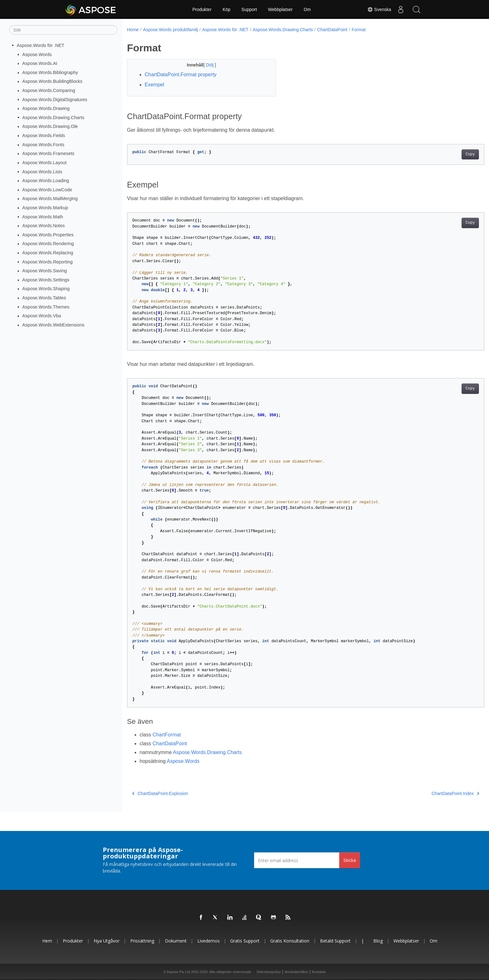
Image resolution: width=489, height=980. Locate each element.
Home (133, 30)
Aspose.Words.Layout (45, 163)
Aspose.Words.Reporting (48, 262)
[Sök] (63, 30)
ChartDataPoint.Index (431, 793)
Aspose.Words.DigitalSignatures (55, 99)
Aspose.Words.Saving (45, 271)
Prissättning (142, 941)
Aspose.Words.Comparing (49, 90)
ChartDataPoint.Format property (181, 75)
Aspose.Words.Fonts (43, 145)
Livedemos (209, 941)
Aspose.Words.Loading (46, 181)
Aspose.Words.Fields (44, 135)
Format (358, 30)
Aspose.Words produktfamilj (171, 30)
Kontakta (319, 972)
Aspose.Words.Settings (46, 280)
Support (249, 9)
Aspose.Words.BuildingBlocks (52, 81)
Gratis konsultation (290, 941)
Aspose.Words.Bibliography (50, 72)
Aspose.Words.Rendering (48, 244)
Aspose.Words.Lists (42, 171)
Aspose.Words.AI (40, 63)
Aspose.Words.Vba (42, 316)
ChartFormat (167, 735)
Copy (446, 154)
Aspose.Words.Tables (44, 298)
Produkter (202, 9)
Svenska (379, 9)
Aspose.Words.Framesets (48, 153)
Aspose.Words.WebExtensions (53, 325)
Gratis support (245, 941)
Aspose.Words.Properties (48, 235)
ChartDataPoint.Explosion (160, 793)
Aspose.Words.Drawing (46, 108)
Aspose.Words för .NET (41, 45)
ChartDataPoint (332, 30)
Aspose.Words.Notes (44, 226)
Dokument (176, 941)
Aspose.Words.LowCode (47, 190)
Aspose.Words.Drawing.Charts (53, 118)
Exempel (154, 85)
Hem (47, 941)
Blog (378, 941)
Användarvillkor (296, 972)
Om (307, 9)
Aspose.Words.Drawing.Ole (50, 126)
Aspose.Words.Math (43, 216)
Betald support (335, 941)
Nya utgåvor (107, 941)
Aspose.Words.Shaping (46, 289)
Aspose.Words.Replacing (48, 253)
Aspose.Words (37, 54)
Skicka (350, 860)
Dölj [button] (205, 65)
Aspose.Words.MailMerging (50, 199)
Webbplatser (280, 9)
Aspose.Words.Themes (46, 307)
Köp (227, 9)
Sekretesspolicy (269, 972)
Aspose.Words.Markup (45, 208)
